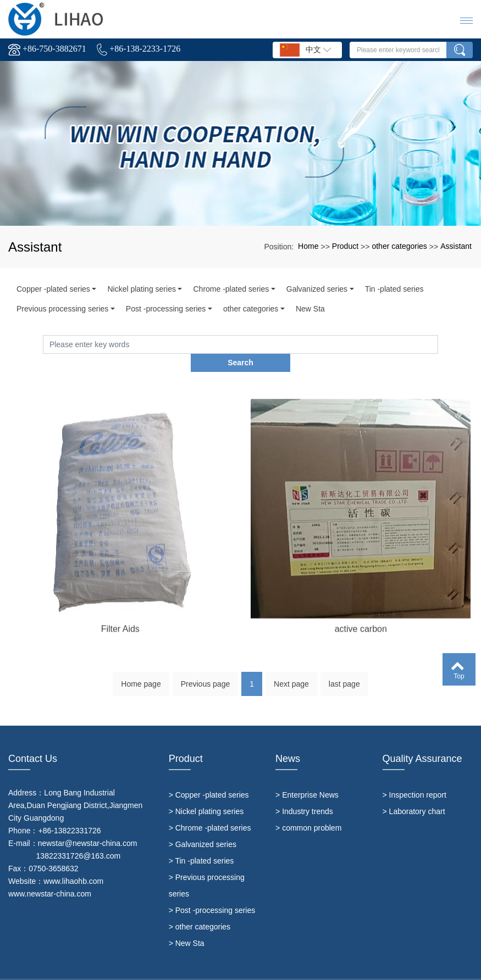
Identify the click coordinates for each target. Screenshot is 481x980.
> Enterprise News (307, 776)
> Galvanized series (203, 826)
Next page (291, 669)
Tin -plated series (394, 289)
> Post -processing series (212, 892)
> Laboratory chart (414, 793)
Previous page (206, 669)
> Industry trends (304, 793)
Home (308, 246)
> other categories (200, 908)
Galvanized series (317, 289)
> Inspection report (414, 776)
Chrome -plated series (231, 289)
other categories (399, 246)
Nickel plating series (142, 289)
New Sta (310, 309)
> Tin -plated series (201, 842)
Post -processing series (166, 309)
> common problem (308, 809)
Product (345, 246)
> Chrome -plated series (210, 809)
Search (438, 344)
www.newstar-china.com (50, 875)
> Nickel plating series (206, 793)
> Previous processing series (207, 867)
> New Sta (187, 925)
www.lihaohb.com (73, 862)
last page (344, 669)
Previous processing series (62, 309)
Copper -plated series (53, 289)
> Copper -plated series (209, 776)
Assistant (456, 246)
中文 (305, 50)
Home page (141, 669)
